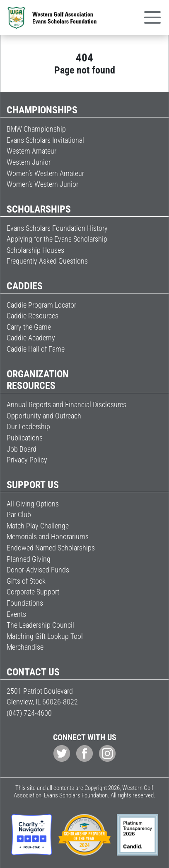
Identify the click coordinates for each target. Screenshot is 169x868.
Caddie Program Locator (41, 305)
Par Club (19, 515)
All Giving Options (33, 504)
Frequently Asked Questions (47, 261)
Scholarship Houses (35, 250)
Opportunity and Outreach (44, 416)
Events (16, 614)
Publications (25, 438)
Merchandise (25, 647)
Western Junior (29, 162)
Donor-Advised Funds (38, 570)
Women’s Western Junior (42, 184)
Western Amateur (31, 151)
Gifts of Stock (26, 581)
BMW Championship (36, 129)
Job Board (22, 449)
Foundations (25, 603)
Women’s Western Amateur (45, 173)
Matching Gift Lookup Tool (45, 636)
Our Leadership (28, 427)
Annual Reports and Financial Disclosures (66, 405)
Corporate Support (33, 592)
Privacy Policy (27, 460)
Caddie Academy (31, 338)
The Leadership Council (40, 625)
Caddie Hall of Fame (36, 349)
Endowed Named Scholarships (51, 548)
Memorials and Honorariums (48, 537)
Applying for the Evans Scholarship (57, 239)
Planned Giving (29, 559)
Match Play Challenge (38, 526)
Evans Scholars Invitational (45, 140)
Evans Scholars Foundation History (57, 228)
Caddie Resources (33, 316)
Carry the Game (29, 327)
